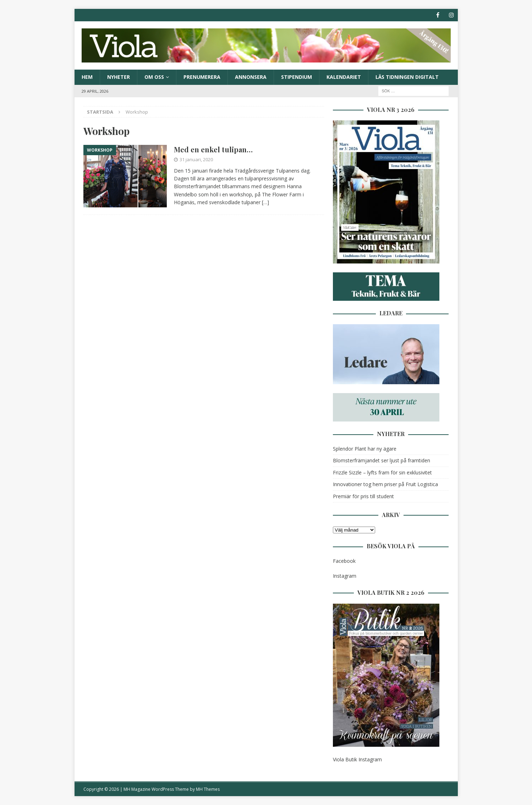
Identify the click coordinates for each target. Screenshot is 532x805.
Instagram (345, 576)
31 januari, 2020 (196, 159)
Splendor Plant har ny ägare (365, 449)
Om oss (154, 77)
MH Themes (208, 789)
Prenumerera (202, 77)
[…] (265, 202)
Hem (87, 77)
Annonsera (251, 77)
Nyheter (119, 77)
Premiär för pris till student (363, 496)
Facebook (344, 561)
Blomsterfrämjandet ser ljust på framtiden (382, 460)
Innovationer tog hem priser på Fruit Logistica (385, 484)
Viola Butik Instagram (357, 759)
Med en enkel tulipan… (213, 149)
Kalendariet (344, 77)
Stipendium (297, 77)
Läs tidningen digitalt (407, 77)
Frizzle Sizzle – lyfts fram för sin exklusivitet (382, 472)
